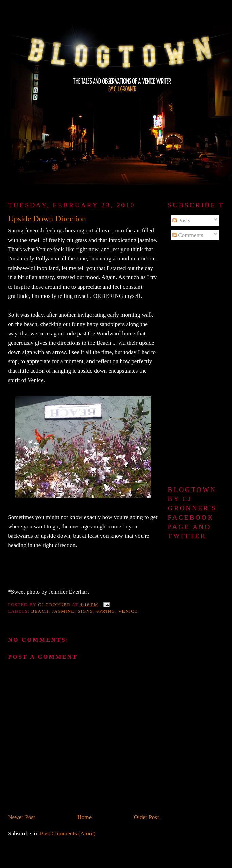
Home (84, 817)
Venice (128, 611)
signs (85, 611)
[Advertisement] (195, 364)
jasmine (63, 611)
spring (106, 611)
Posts (181, 220)
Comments (188, 235)
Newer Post (21, 817)
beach (40, 611)
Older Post (146, 817)
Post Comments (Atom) (68, 833)
